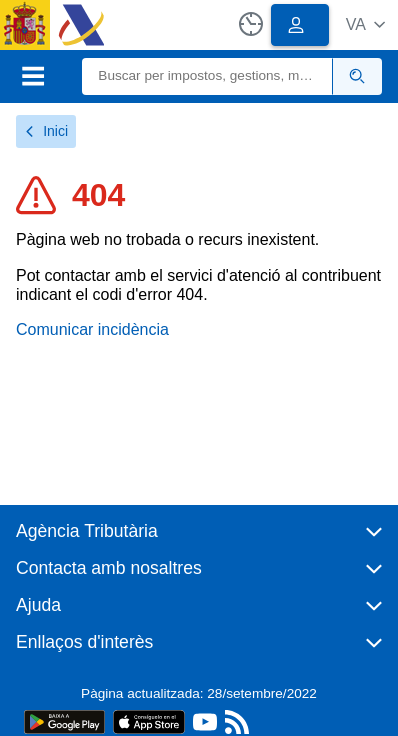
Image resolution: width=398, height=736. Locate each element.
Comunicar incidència (92, 329)
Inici (46, 131)
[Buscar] (207, 76)
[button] (365, 24)
